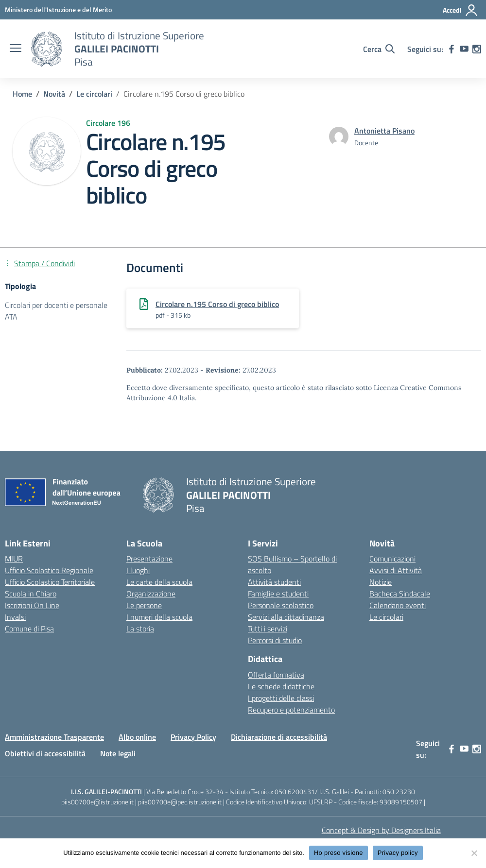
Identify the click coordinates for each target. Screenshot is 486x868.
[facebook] (451, 49)
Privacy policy (398, 853)
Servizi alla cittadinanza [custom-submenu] (286, 617)
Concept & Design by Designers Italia (381, 830)
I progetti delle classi (281, 698)
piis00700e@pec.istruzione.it (180, 802)
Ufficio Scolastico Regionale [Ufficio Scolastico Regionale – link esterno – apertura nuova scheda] (49, 570)
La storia (140, 629)
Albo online (137, 737)
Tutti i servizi (268, 629)
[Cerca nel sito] (379, 49)
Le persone (144, 605)
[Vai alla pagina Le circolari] (94, 94)
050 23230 (399, 791)
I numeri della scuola (159, 617)
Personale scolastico (281, 605)
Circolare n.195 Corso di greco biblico (217, 304)
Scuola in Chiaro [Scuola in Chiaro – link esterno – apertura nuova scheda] (31, 594)
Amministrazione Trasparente (54, 737)
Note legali (118, 753)
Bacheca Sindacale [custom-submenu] (400, 594)
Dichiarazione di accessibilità (279, 737)
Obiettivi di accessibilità (45, 753)
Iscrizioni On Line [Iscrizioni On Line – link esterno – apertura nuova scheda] (32, 605)
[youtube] (464, 49)
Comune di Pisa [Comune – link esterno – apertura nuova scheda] (29, 629)
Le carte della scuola (159, 582)
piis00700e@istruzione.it (97, 802)
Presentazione (149, 559)
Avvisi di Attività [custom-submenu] (396, 570)
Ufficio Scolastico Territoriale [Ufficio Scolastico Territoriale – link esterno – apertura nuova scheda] (50, 582)
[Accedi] (460, 10)
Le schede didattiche (281, 686)
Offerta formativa (276, 675)
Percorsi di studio (275, 640)
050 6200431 (295, 791)
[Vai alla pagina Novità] (54, 94)
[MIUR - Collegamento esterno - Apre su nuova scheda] (58, 9)
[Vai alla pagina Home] (22, 94)
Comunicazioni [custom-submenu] (392, 559)
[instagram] (477, 49)
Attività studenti (274, 582)
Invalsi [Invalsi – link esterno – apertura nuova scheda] (15, 617)
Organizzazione (151, 594)
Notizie (381, 582)
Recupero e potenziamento (291, 710)
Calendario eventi (398, 605)
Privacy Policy (193, 737)
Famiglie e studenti (278, 594)
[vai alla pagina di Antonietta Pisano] (384, 131)
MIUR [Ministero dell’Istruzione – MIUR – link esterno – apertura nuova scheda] (14, 559)
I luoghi (138, 570)
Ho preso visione (338, 853)
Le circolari (386, 617)
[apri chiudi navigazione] (16, 49)
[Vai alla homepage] (47, 49)
